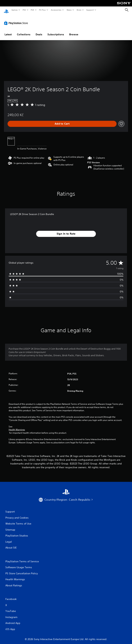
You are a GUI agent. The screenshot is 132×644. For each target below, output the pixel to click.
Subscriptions (56, 31)
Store (79, 10)
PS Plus (42, 10)
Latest (8, 31)
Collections (24, 31)
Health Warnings (17, 426)
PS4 (32, 10)
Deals (39, 31)
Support (90, 10)
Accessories (56, 10)
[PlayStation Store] (17, 20)
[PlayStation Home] (6, 10)
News (69, 10)
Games (14, 10)
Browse (74, 31)
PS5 (24, 10)
